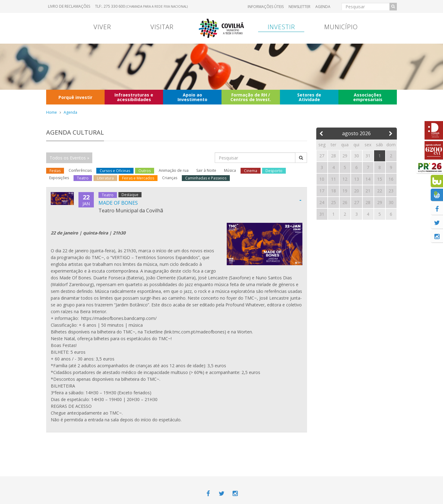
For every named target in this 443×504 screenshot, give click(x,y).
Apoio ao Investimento (192, 97)
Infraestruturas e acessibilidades (134, 97)
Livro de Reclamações (69, 6)
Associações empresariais (368, 97)
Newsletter (299, 7)
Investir (281, 27)
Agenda (323, 7)
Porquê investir (75, 97)
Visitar (162, 27)
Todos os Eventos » (69, 158)
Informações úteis (266, 7)
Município (341, 27)
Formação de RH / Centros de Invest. (251, 97)
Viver (102, 27)
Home (52, 112)
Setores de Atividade (309, 97)
